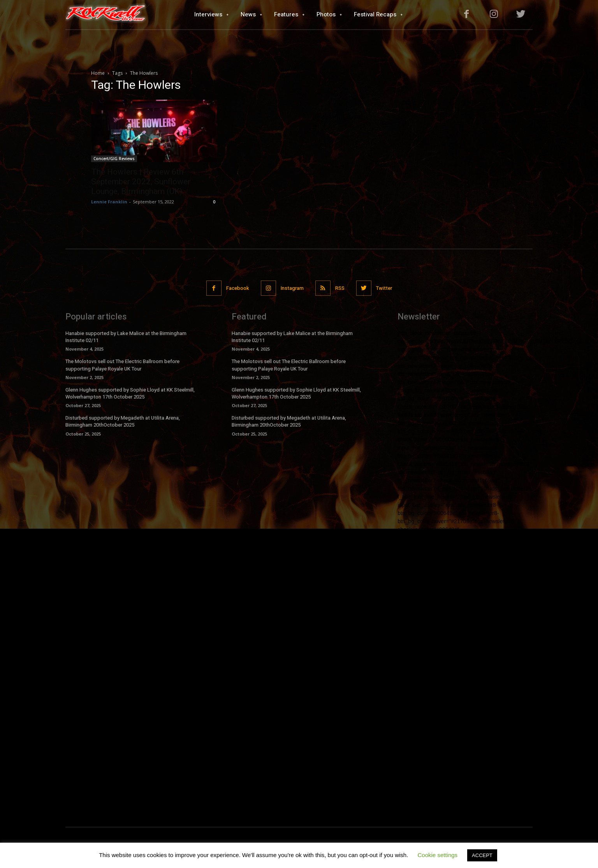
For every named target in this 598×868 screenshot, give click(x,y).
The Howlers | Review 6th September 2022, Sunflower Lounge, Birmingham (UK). (141, 182)
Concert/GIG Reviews (114, 159)
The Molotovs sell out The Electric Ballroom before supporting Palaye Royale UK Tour (122, 365)
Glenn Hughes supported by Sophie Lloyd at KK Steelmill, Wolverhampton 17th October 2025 (130, 393)
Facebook (238, 288)
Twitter (384, 288)
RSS (340, 288)
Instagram (292, 288)
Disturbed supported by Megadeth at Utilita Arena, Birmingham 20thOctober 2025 (123, 421)
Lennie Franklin (109, 202)
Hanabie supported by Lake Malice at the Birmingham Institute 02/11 (126, 337)
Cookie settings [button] (438, 855)
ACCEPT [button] (482, 855)
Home (98, 73)
